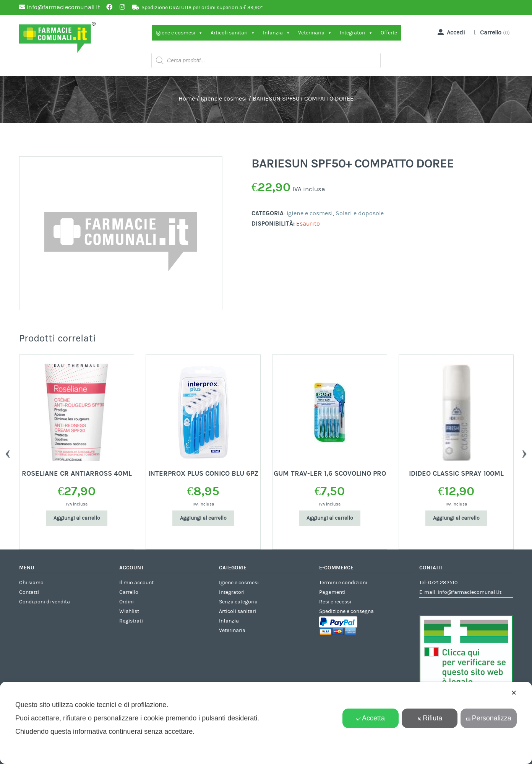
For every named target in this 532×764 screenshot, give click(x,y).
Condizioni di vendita (45, 602)
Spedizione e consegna (346, 611)
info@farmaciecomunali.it (470, 592)
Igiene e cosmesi (179, 33)
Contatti (29, 592)
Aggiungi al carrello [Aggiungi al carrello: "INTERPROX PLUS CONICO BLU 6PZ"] (203, 518)
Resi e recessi (335, 602)
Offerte (389, 33)
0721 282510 (443, 583)
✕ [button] (514, 693)
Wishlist (129, 611)
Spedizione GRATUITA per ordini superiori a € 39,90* (202, 8)
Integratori (356, 33)
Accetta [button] (371, 718)
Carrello (129, 592)
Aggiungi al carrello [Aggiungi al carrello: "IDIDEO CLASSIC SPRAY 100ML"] (456, 518)
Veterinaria (315, 33)
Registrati (131, 621)
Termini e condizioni (343, 583)
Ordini (127, 602)
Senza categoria (238, 602)
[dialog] (266, 723)
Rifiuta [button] (430, 718)
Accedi (450, 32)
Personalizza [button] (489, 718)
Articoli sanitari (233, 33)
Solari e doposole (360, 213)
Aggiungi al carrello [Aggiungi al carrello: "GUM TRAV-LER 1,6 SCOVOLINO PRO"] (330, 518)
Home (187, 99)
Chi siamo (31, 583)
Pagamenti (332, 592)
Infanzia (277, 33)
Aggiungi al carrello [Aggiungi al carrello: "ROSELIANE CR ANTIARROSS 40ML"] (77, 518)
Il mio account (136, 583)
